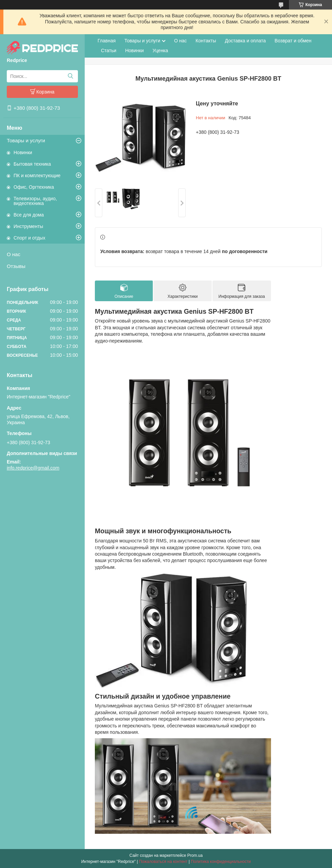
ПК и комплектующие (37, 175)
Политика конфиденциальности (221, 862)
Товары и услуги (26, 140)
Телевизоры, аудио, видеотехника (35, 201)
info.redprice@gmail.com (33, 468)
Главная (107, 41)
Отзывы (16, 266)
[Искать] (70, 76)
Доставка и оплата (245, 41)
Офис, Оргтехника (34, 187)
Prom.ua (195, 855)
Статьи (109, 50)
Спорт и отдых (29, 238)
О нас (14, 254)
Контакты (206, 41)
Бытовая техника (32, 164)
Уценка (160, 50)
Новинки (23, 152)
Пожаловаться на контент (163, 862)
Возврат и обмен (293, 41)
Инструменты (28, 226)
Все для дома (29, 215)
